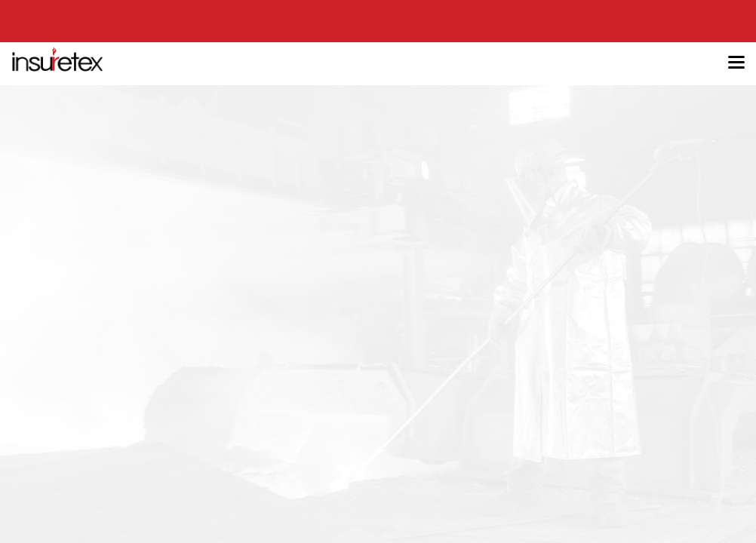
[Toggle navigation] (736, 63)
